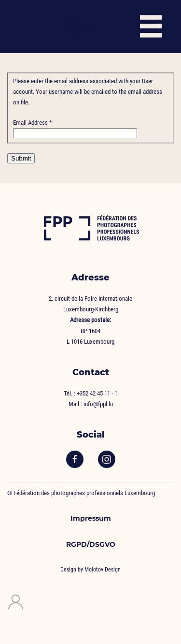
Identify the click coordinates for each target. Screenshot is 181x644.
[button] (151, 27)
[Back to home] (63, 27)
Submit (21, 158)
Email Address (33, 123)
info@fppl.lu (98, 404)
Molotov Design (103, 570)
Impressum (91, 518)
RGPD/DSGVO (91, 544)
